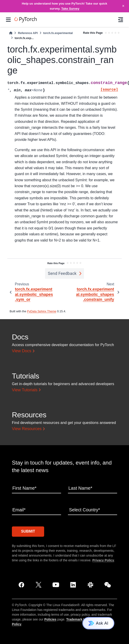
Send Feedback (62, 273)
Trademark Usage (79, 619)
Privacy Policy (103, 560)
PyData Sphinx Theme (42, 311)
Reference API (28, 33)
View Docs (22, 351)
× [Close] (123, 6)
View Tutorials (25, 390)
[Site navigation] (8, 20)
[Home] (11, 33)
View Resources (27, 429)
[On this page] (121, 20)
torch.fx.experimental (58, 33)
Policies (50, 619)
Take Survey (70, 9)
